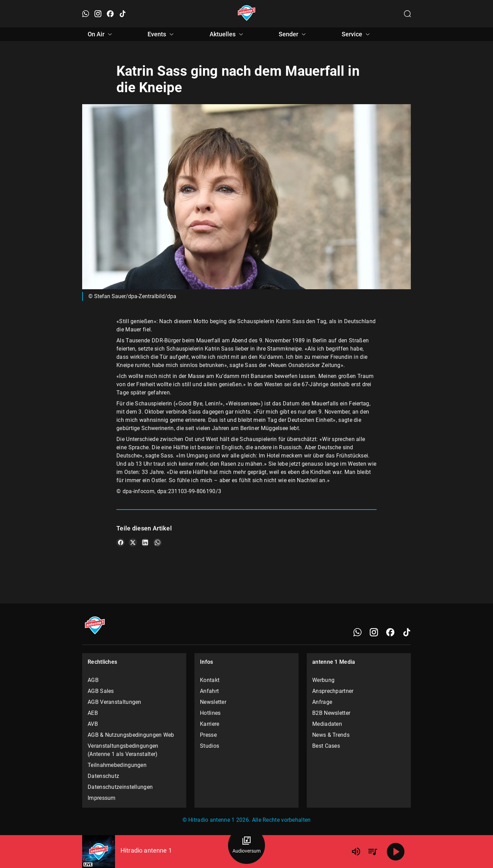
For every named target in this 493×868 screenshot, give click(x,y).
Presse (208, 735)
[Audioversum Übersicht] (246, 845)
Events (162, 34)
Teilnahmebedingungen (117, 765)
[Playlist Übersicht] (372, 852)
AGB (93, 680)
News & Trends (331, 735)
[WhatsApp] (357, 632)
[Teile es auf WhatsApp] (157, 542)
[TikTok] (407, 632)
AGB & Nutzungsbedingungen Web (131, 735)
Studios (210, 746)
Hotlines (210, 713)
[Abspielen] (396, 852)
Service (357, 34)
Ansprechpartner (333, 691)
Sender (293, 34)
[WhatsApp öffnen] (86, 14)
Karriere (210, 724)
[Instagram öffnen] (98, 14)
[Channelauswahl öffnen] (407, 14)
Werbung (323, 680)
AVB (93, 724)
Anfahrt (209, 691)
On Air (101, 34)
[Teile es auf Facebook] (121, 542)
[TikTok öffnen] (123, 14)
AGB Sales (101, 691)
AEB (93, 713)
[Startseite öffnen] (247, 14)
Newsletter (213, 702)
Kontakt (210, 680)
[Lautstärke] (356, 852)
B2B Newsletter (331, 713)
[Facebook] (390, 632)
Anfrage (322, 702)
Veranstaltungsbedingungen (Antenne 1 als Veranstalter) (123, 750)
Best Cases (326, 746)
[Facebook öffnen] (110, 14)
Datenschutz (103, 776)
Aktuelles (227, 34)
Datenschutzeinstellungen (120, 787)
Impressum (102, 798)
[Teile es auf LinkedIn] (145, 542)
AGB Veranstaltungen (115, 702)
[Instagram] (374, 632)
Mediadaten (327, 724)
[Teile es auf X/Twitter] (133, 542)
